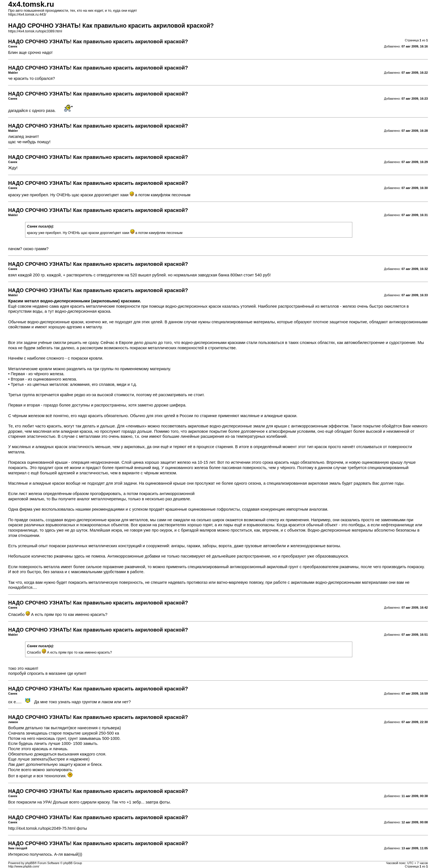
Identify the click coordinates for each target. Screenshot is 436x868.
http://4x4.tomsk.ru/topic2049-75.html (42, 828)
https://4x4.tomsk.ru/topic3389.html (35, 31)
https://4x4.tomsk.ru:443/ (27, 15)
